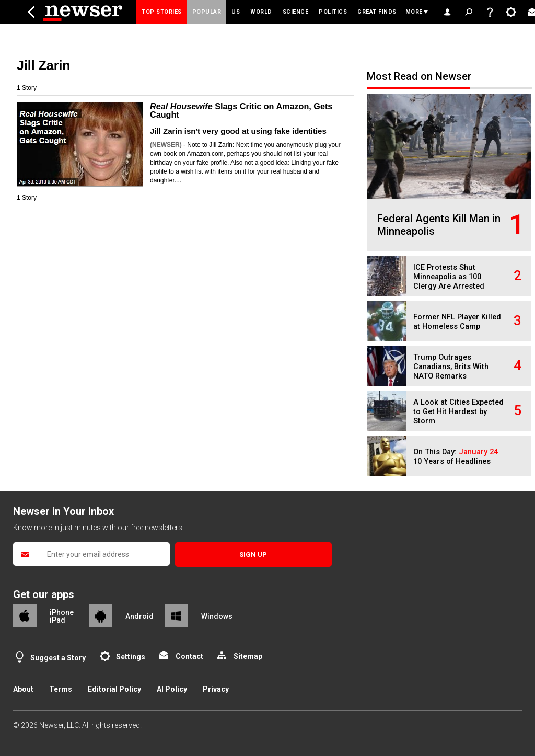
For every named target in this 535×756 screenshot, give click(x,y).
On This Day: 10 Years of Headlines (456, 457)
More (414, 12)
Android (139, 616)
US (236, 12)
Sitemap (248, 656)
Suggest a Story (58, 658)
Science (296, 12)
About (23, 689)
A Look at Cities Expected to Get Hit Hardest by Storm (458, 412)
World (261, 12)
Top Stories (162, 12)
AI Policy (172, 689)
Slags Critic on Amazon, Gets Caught (241, 110)
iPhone (62, 612)
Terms (61, 689)
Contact (189, 656)
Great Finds (377, 12)
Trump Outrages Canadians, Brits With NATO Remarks (451, 367)
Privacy (216, 689)
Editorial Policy (114, 689)
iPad (57, 620)
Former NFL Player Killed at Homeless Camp (457, 322)
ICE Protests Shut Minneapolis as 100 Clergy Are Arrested (449, 277)
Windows (217, 616)
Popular (207, 12)
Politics (333, 12)
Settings (131, 657)
